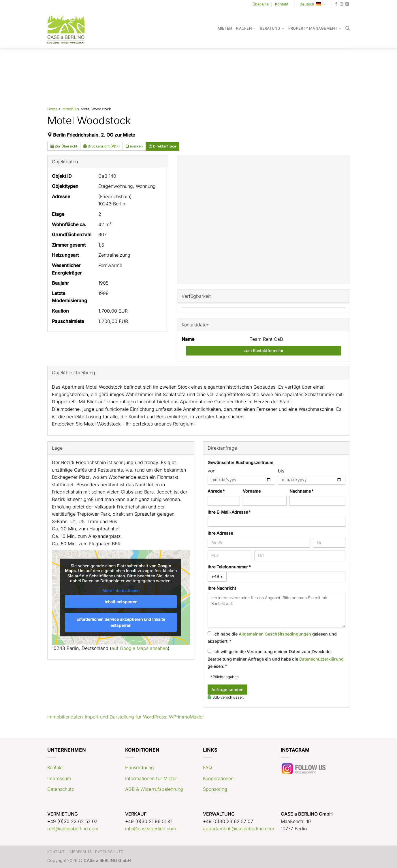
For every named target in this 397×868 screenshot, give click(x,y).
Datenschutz (61, 789)
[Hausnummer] (329, 543)
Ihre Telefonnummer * (229, 567)
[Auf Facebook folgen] (336, 4)
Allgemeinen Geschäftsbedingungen (275, 634)
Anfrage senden (227, 690)
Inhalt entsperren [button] (121, 602)
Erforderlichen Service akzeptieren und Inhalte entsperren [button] (121, 622)
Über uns (261, 4)
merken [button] (134, 146)
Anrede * (216, 491)
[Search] (348, 28)
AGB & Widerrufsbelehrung (154, 789)
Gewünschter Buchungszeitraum (240, 463)
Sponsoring (215, 789)
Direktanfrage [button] (162, 146)
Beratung (272, 28)
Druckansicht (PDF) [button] (101, 146)
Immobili (69, 109)
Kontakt (282, 4)
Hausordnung (140, 767)
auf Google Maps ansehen (140, 648)
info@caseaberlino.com (150, 829)
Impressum (59, 778)
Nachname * (301, 491)
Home (52, 109)
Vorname (252, 491)
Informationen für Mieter (151, 778)
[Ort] (300, 555)
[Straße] (259, 543)
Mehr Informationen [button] (121, 590)
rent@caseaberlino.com (73, 829)
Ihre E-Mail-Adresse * (229, 512)
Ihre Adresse (220, 533)
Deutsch (313, 4)
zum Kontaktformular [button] (264, 350)
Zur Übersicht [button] (64, 146)
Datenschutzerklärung (321, 659)
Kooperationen (218, 778)
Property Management (315, 28)
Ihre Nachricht (222, 588)
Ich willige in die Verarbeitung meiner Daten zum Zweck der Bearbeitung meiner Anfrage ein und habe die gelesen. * (276, 659)
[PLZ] (230, 555)
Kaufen (246, 28)
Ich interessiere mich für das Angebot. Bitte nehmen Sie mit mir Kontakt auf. (276, 610)
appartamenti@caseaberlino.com (239, 829)
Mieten (225, 28)
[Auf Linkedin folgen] (347, 4)
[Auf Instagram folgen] (342, 4)
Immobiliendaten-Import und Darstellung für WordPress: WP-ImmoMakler (126, 717)
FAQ (207, 767)
